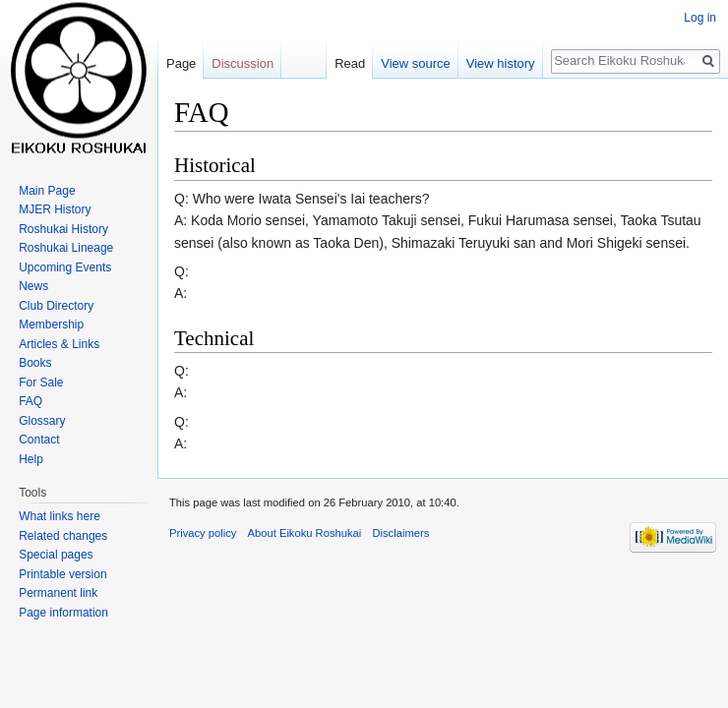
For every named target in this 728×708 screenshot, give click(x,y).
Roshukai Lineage (66, 248)
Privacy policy (203, 533)
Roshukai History (63, 229)
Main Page (47, 191)
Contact (39, 440)
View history (501, 63)
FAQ (30, 401)
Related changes (63, 536)
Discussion (243, 63)
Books (35, 363)
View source (416, 63)
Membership (51, 324)
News (33, 286)
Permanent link (58, 593)
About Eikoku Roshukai (305, 533)
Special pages (56, 555)
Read (350, 63)
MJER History (55, 209)
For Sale (41, 383)
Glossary (42, 421)
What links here (60, 516)
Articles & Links (59, 344)
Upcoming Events (65, 267)
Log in (700, 18)
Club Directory (56, 306)
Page (181, 63)
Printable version (62, 574)
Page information (63, 613)
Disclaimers (400, 533)
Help (31, 459)
